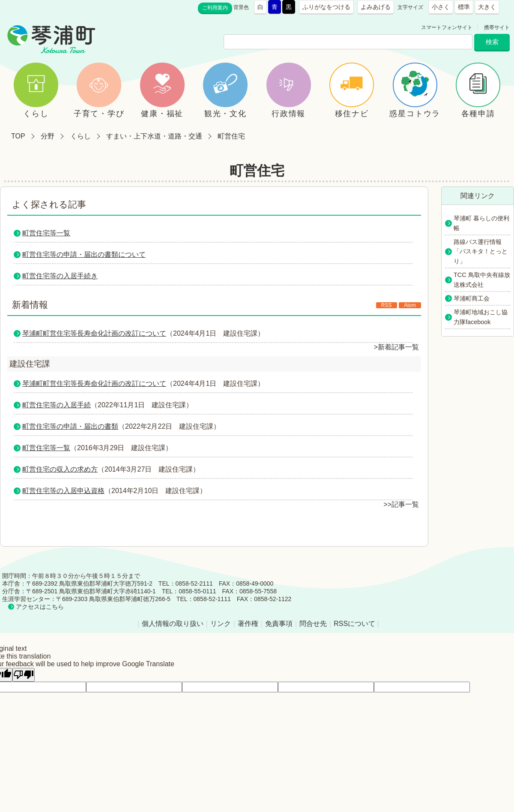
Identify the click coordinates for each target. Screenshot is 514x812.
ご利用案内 (215, 8)
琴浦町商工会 (472, 298)
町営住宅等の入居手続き (60, 276)
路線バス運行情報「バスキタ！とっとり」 (481, 251)
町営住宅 (231, 136)
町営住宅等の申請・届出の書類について (84, 254)
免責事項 (279, 624)
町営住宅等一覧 (46, 233)
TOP (18, 136)
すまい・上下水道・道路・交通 (154, 136)
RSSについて (354, 624)
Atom (410, 305)
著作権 (248, 624)
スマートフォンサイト (447, 27)
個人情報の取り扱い (173, 624)
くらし (81, 136)
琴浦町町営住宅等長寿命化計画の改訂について (94, 333)
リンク (221, 624)
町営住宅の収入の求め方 (60, 469)
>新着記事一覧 (396, 347)
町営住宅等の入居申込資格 (63, 491)
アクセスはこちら (40, 607)
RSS (387, 305)
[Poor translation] (24, 675)
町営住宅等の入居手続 (57, 405)
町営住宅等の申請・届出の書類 (70, 426)
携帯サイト (497, 27)
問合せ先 (313, 624)
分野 (48, 136)
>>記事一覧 (401, 504)
